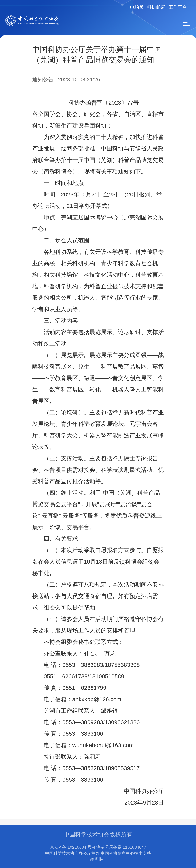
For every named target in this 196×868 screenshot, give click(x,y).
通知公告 (43, 79)
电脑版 (137, 7)
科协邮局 (156, 7)
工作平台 (178, 7)
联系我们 (98, 859)
